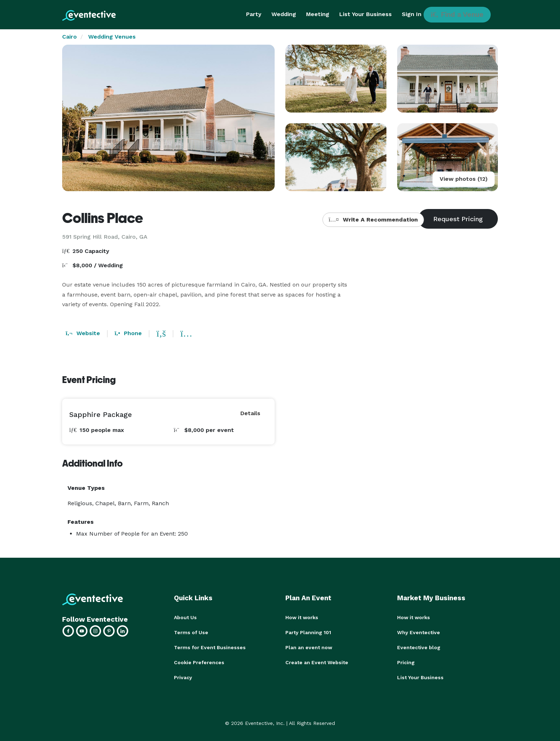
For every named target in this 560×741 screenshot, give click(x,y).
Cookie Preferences (199, 662)
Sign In (412, 14)
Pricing (406, 662)
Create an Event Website (317, 662)
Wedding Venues (112, 37)
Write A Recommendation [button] (373, 220)
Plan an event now (309, 647)
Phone (128, 333)
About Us (185, 617)
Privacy (183, 677)
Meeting (318, 14)
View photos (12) (464, 179)
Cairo (69, 37)
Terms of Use (191, 632)
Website (83, 333)
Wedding (284, 14)
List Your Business (366, 14)
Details (250, 413)
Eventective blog (419, 647)
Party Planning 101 (308, 632)
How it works (302, 617)
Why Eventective (419, 632)
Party (254, 14)
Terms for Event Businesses (210, 647)
